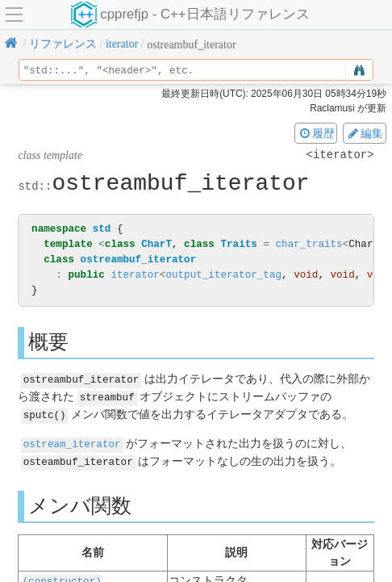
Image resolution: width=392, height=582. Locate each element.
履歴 (316, 133)
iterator (135, 275)
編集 (365, 133)
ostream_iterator (72, 441)
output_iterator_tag (223, 275)
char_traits (309, 244)
